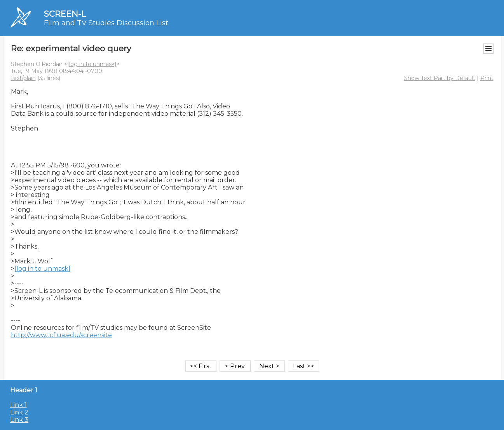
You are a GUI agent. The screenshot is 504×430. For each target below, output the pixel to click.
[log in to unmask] (92, 64)
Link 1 (18, 405)
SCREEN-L (65, 14)
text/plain (23, 78)
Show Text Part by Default (440, 78)
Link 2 (19, 412)
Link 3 (19, 420)
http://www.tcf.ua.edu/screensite (61, 335)
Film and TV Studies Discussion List (106, 23)
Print (487, 78)
